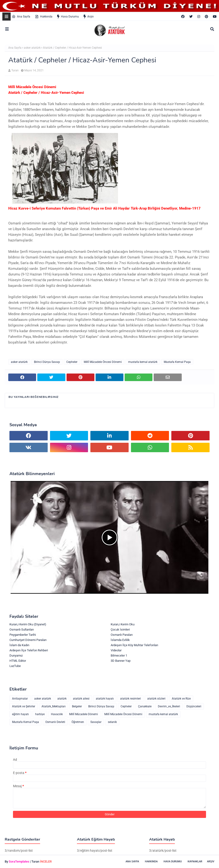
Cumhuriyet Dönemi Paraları (28, 640)
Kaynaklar (195, 862)
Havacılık (57, 714)
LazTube (15, 666)
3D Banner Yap (121, 661)
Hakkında (44, 17)
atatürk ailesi (81, 699)
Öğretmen (78, 722)
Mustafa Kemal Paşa (177, 362)
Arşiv (89, 17)
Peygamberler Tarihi (23, 635)
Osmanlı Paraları (122, 635)
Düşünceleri (194, 706)
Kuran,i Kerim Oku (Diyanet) (28, 624)
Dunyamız (16, 655)
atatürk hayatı (105, 699)
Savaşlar (96, 722)
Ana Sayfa (21, 17)
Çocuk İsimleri (120, 630)
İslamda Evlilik (120, 640)
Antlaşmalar (20, 699)
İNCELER (46, 862)
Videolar (116, 650)
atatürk (62, 699)
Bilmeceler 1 (119, 655)
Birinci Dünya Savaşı (47, 362)
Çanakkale (145, 706)
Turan (15, 70)
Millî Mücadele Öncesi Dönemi (103, 362)
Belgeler (77, 706)
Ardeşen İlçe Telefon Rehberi (29, 650)
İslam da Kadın (19, 645)
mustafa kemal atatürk (143, 362)
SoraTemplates (19, 862)
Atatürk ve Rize (181, 699)
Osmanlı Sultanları (22, 630)
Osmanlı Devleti (55, 722)
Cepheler (72, 362)
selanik (112, 722)
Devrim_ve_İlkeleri (169, 706)
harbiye (40, 714)
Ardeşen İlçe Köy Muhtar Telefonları (134, 645)
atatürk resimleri (131, 699)
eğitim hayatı (20, 714)
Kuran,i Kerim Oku (123, 624)
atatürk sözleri (156, 699)
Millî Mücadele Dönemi (84, 714)
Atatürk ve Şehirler (24, 706)
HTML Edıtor (18, 661)
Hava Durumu (68, 17)
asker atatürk (32, 48)
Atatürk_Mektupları (54, 706)
